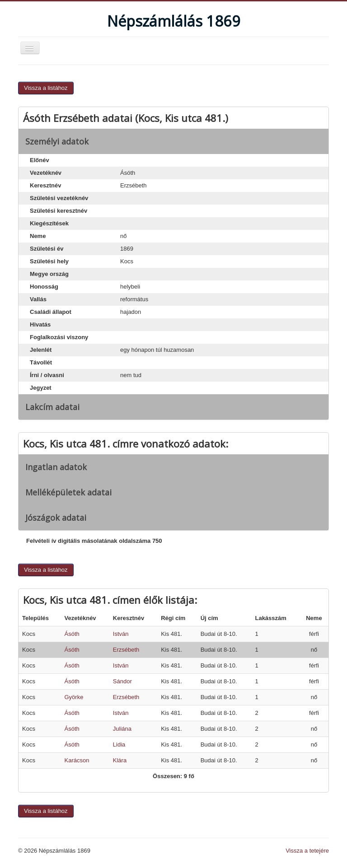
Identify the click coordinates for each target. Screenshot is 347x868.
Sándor (122, 681)
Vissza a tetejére (307, 851)
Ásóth (72, 634)
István (121, 634)
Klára (120, 760)
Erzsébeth (126, 650)
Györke (74, 697)
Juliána (122, 729)
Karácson (77, 760)
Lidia (119, 744)
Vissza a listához (46, 88)
